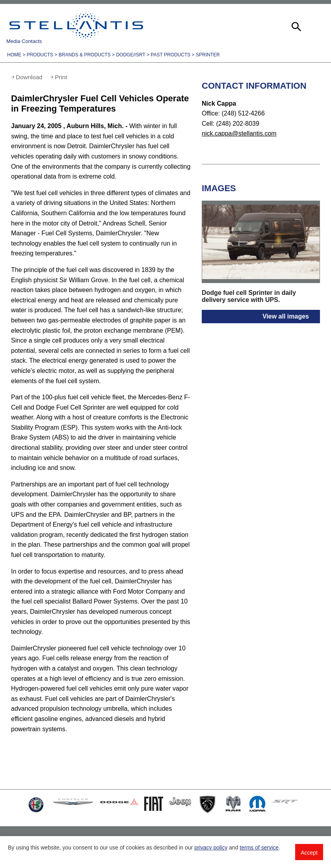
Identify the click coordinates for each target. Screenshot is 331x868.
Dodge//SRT (130, 55)
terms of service (259, 848)
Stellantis (76, 26)
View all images (286, 316)
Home (14, 55)
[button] (296, 26)
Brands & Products (85, 55)
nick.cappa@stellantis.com (239, 133)
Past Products (170, 55)
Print (61, 77)
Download (29, 77)
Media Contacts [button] (24, 41)
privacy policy (211, 848)
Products (40, 55)
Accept (309, 853)
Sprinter (208, 55)
